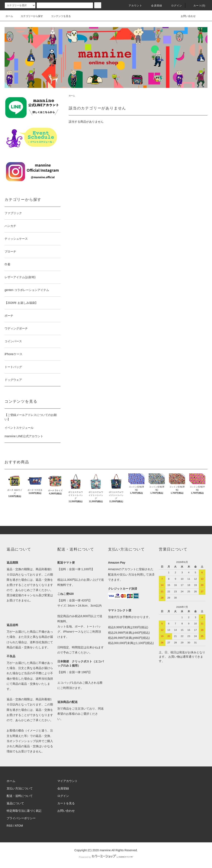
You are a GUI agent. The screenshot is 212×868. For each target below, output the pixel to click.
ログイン (174, 6)
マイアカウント (67, 781)
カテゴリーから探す (29, 16)
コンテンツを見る (58, 16)
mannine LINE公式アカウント (24, 436)
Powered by (106, 857)
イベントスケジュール (19, 428)
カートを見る (66, 803)
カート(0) (197, 6)
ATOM (19, 826)
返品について (15, 803)
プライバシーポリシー (21, 818)
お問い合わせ (186, 16)
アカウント (133, 6)
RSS (10, 826)
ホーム (9, 16)
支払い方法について (20, 788)
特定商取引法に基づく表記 (24, 811)
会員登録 (154, 6)
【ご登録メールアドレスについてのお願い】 (31, 417)
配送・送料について (20, 796)
